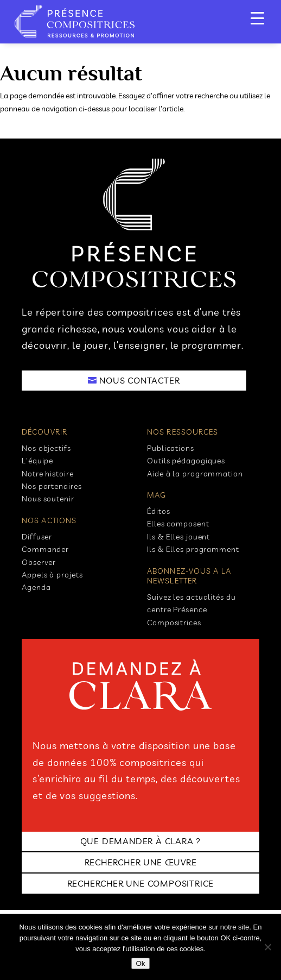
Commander (45, 549)
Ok (140, 963)
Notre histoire (48, 474)
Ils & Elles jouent (178, 537)
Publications (171, 448)
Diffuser (37, 537)
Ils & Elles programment (193, 549)
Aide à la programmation (195, 474)
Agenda (36, 587)
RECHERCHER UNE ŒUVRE (141, 862)
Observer (39, 562)
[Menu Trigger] (257, 18)
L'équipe (37, 461)
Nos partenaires (52, 486)
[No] (267, 947)
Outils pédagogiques (186, 461)
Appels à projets (52, 575)
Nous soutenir (48, 499)
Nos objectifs (46, 448)
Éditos (158, 511)
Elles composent (178, 524)
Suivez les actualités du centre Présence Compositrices (191, 610)
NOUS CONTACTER (139, 380)
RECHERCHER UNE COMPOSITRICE (141, 883)
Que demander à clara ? (141, 841)
